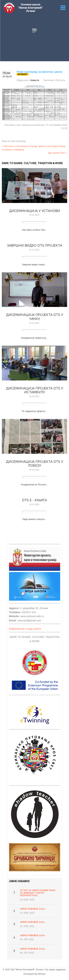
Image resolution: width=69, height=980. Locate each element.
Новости (35, 80)
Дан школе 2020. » (58, 153)
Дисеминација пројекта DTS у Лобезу (35, 464)
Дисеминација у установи (35, 211)
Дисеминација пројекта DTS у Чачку (35, 317)
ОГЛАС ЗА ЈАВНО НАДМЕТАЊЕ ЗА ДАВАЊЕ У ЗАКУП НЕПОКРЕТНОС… (38, 893)
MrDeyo (42, 974)
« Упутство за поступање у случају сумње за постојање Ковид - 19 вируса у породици (34, 148)
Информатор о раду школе (25, 629)
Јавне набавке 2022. (33, 909)
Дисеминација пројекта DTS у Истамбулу (35, 390)
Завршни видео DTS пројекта (35, 245)
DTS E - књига (34, 500)
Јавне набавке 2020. (33, 935)
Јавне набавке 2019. (32, 949)
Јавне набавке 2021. (32, 922)
